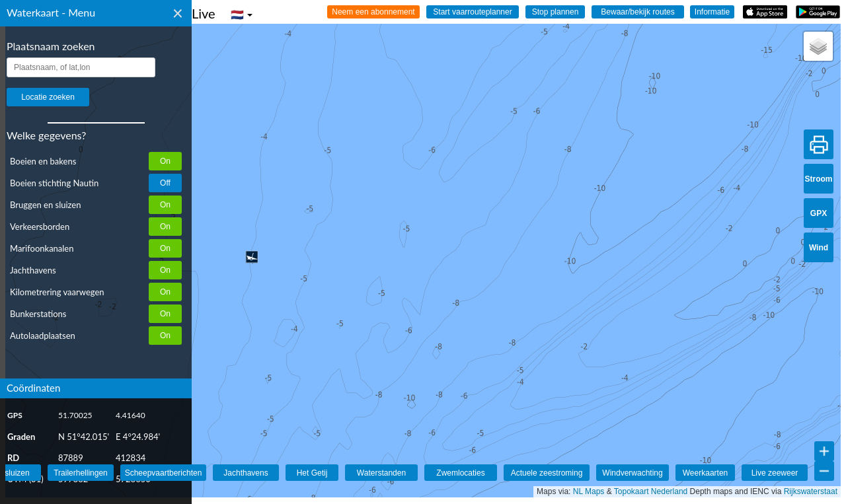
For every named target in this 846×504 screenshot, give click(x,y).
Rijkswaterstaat (811, 491)
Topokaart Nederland (651, 491)
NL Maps (589, 491)
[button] (252, 257)
